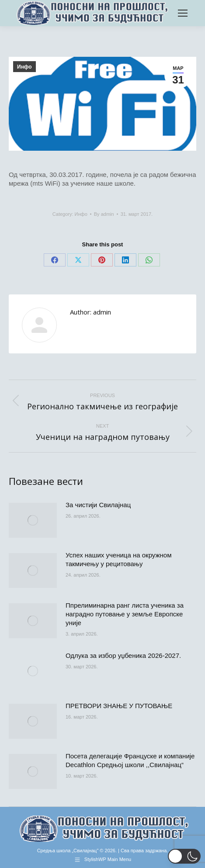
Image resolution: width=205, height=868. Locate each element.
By (104, 214)
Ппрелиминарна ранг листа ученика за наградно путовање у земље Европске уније (125, 614)
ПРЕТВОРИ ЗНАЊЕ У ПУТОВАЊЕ (119, 706)
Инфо (24, 67)
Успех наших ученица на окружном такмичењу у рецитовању (118, 559)
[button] (184, 856)
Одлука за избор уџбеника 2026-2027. (123, 655)
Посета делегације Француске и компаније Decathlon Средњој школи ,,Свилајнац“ (130, 760)
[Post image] (33, 520)
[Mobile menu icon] (183, 13)
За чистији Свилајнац (98, 505)
